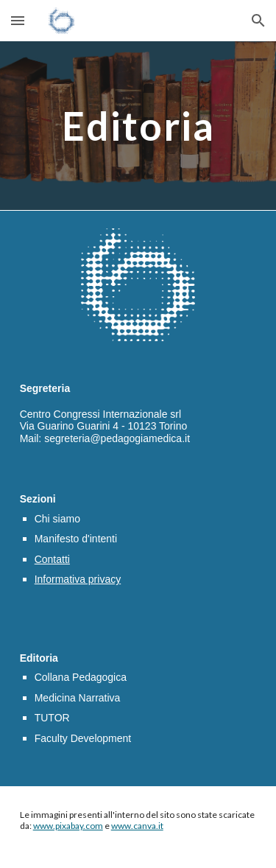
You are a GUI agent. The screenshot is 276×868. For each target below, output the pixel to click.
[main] (138, 126)
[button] (18, 20)
